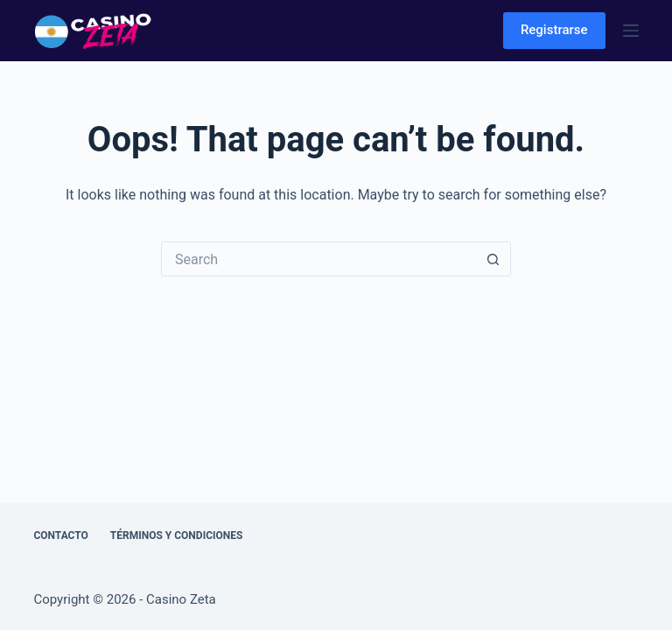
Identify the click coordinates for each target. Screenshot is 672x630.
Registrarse (554, 30)
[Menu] (631, 31)
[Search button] (493, 259)
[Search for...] (318, 259)
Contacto (60, 535)
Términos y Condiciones (177, 535)
